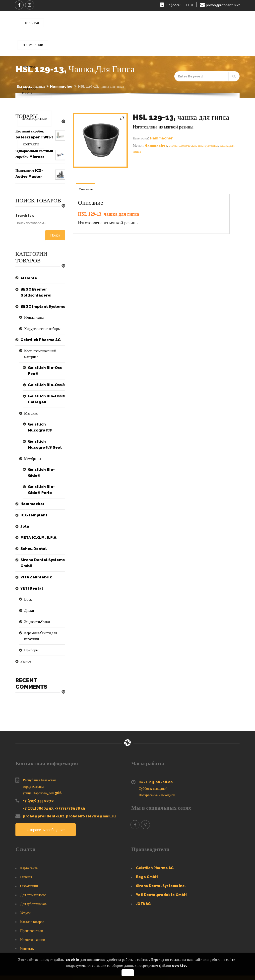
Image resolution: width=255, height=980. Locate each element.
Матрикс (30, 407)
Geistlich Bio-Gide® (45, 458)
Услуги (25, 889)
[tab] (86, 189)
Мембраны (31, 447)
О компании (29, 862)
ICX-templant (32, 497)
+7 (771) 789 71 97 (38, 785)
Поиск (55, 235)
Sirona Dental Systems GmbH (39, 545)
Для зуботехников (33, 880)
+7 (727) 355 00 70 (38, 777)
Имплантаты (32, 317)
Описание (86, 189)
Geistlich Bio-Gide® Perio (45, 472)
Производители (32, 907)
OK (128, 973)
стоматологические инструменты (193, 145)
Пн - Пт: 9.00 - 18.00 (156, 758)
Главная (39, 86)
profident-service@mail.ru (91, 792)
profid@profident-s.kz (44, 792)
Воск (27, 581)
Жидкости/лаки (35, 604)
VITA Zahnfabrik (33, 559)
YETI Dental (30, 570)
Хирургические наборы (39, 329)
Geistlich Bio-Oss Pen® (42, 365)
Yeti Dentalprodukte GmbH (161, 871)
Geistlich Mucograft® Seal (46, 432)
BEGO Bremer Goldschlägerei (34, 292)
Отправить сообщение (47, 806)
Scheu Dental (32, 531)
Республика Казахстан (39, 756)
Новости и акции (33, 916)
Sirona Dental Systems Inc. (161, 862)
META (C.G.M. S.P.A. (36, 520)
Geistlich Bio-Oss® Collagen (44, 393)
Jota (24, 508)
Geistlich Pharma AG (37, 340)
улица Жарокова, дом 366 (42, 769)
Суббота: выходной (153, 765)
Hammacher (62, 86)
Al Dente (28, 278)
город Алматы (33, 763)
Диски (28, 593)
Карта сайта (29, 844)
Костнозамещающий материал (43, 351)
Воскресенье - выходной (157, 771)
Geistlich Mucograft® (46, 418)
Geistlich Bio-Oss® (44, 379)
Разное (25, 637)
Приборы (30, 626)
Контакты (27, 925)
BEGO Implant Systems (39, 306)
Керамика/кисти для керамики (44, 615)
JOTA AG (143, 880)
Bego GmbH (147, 853)
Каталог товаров (32, 898)
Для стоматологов (33, 871)
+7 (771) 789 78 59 (70, 785)
